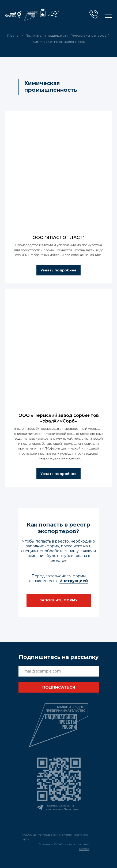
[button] (59, 600)
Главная (14, 35)
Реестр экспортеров (88, 35)
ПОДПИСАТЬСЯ (59, 687)
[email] (59, 671)
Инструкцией (74, 581)
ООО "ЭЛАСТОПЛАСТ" (59, 238)
